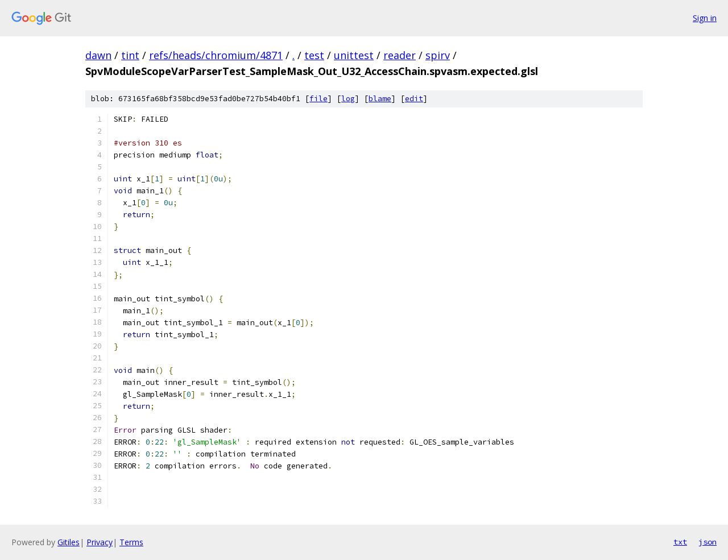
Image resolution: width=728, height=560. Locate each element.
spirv (438, 55)
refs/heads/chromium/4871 (216, 55)
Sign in (705, 18)
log (348, 99)
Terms (131, 542)
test (314, 55)
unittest (354, 55)
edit (414, 99)
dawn (98, 55)
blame (380, 99)
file (318, 99)
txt (680, 542)
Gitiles (69, 542)
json (708, 542)
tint (130, 55)
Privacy (100, 542)
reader (400, 55)
